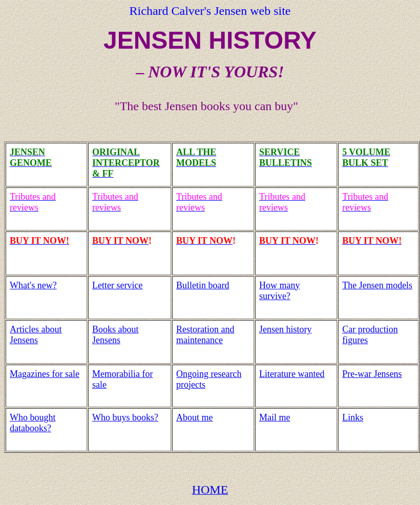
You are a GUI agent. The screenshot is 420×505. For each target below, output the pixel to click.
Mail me (275, 417)
